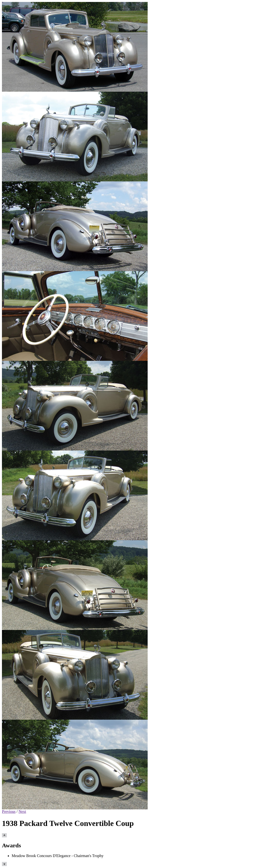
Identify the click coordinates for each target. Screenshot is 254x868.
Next (22, 811)
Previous (9, 811)
